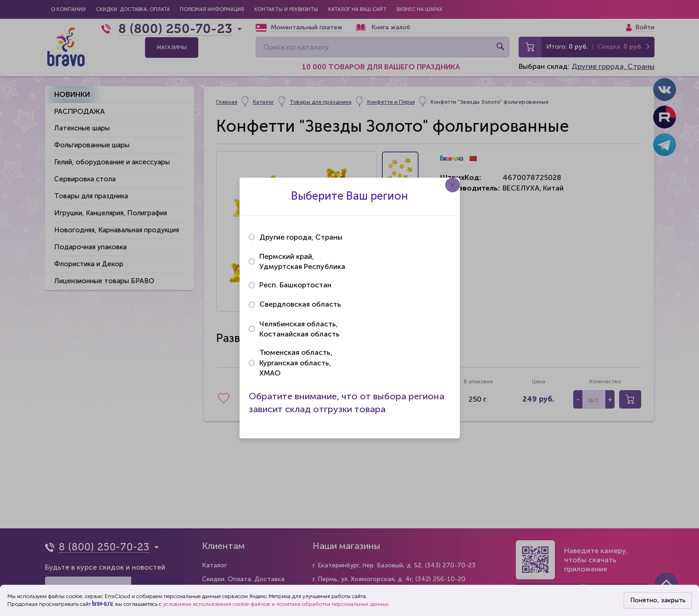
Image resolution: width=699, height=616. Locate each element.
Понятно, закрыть (658, 600)
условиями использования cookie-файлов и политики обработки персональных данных (276, 604)
